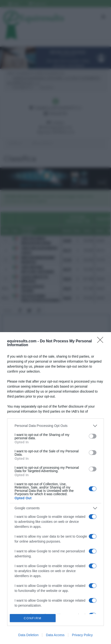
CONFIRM (33, 618)
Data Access (55, 635)
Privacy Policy (82, 635)
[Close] (102, 341)
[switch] (93, 436)
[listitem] (55, 426)
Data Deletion (29, 635)
